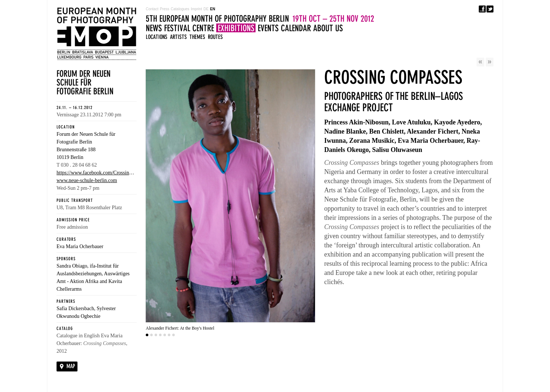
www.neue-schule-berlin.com (87, 180)
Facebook (482, 9)
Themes (197, 37)
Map (71, 366)
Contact (152, 9)
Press (164, 9)
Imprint (197, 9)
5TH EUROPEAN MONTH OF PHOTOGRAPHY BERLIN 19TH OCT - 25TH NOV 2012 (97, 34)
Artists (178, 37)
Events (268, 28)
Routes (215, 37)
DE (206, 9)
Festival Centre (189, 28)
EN (213, 9)
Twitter (490, 9)
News (154, 28)
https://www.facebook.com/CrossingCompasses (97, 173)
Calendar (296, 28)
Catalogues (180, 9)
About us (328, 28)
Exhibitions (236, 28)
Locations (157, 37)
